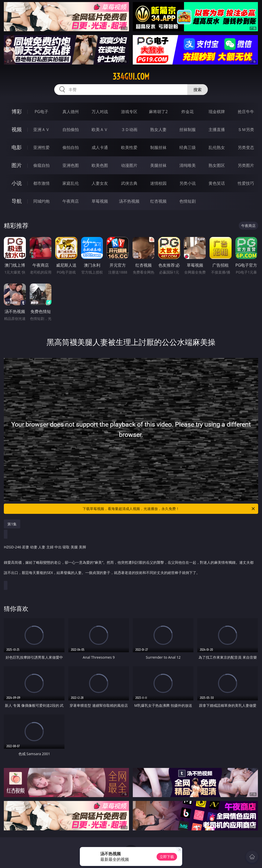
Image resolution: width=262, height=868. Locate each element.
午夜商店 (71, 201)
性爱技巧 (246, 183)
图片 (17, 165)
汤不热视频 (129, 201)
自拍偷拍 (71, 129)
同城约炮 (41, 201)
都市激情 (41, 183)
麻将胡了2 (158, 112)
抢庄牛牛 (246, 112)
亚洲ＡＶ (41, 129)
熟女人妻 (158, 129)
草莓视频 (100, 201)
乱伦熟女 (217, 147)
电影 (17, 147)
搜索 (198, 90)
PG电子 (41, 112)
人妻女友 (100, 183)
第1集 (12, 524)
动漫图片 (129, 165)
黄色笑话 (217, 183)
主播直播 (217, 129)
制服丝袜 (158, 147)
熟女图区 (217, 165)
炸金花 (188, 112)
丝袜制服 (188, 129)
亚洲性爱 (41, 147)
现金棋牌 (217, 112)
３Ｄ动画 (129, 129)
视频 (17, 129)
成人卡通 (100, 147)
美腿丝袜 (158, 165)
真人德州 (71, 112)
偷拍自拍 (71, 147)
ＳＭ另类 (246, 129)
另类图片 (246, 165)
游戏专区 (129, 112)
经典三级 (188, 147)
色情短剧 (188, 201)
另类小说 (188, 183)
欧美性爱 (129, 147)
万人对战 (100, 112)
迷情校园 (158, 183)
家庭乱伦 (71, 183)
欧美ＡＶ (100, 129)
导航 (17, 201)
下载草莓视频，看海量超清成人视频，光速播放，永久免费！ (169, 509)
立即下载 (167, 857)
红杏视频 (158, 201)
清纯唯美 (188, 165)
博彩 (17, 111)
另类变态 (246, 147)
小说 (17, 183)
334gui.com (131, 77)
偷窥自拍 (41, 165)
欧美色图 (100, 165)
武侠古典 (129, 183)
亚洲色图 (71, 165)
